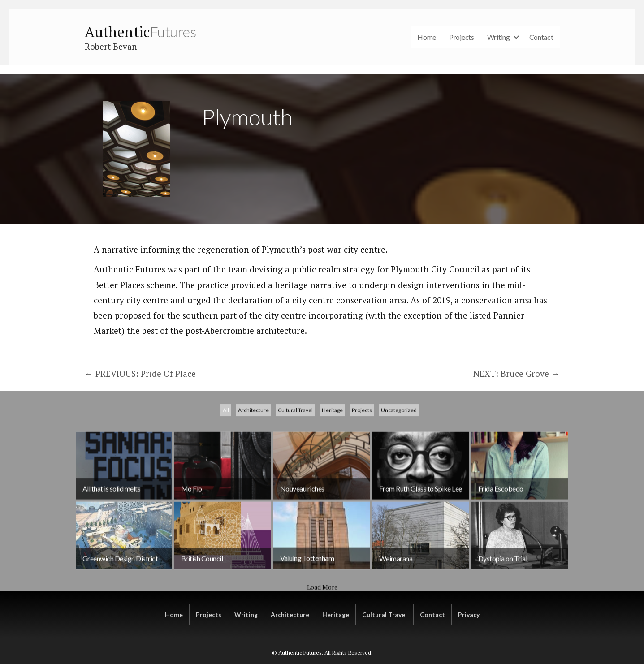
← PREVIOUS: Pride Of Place (140, 373)
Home (427, 37)
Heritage (332, 462)
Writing (499, 37)
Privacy (469, 614)
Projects (462, 37)
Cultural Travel (295, 462)
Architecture (253, 462)
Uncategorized (399, 462)
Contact (541, 37)
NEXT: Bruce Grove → (516, 373)
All (226, 462)
